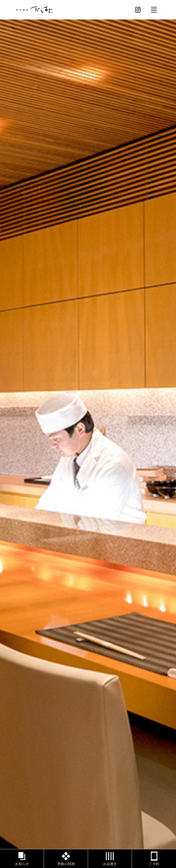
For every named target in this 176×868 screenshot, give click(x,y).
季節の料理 (66, 864)
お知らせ (22, 864)
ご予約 (154, 864)
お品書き (110, 864)
